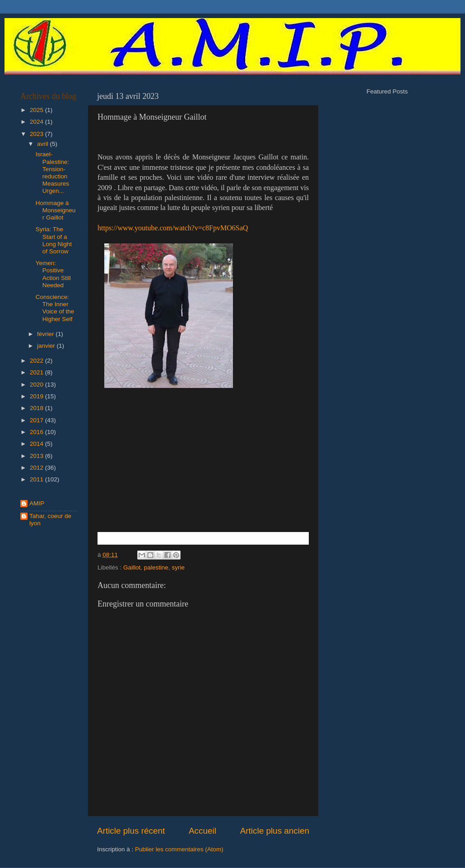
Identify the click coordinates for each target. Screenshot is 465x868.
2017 (37, 420)
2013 (37, 456)
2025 (37, 110)
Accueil (202, 831)
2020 (37, 385)
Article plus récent (131, 831)
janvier (47, 346)
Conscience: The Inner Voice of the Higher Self (55, 308)
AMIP (37, 503)
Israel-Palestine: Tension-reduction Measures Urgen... (52, 173)
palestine (156, 567)
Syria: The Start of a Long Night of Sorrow (54, 240)
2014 (37, 444)
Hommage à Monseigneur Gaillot (56, 210)
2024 (37, 122)
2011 (37, 479)
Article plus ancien (275, 831)
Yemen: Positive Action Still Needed (53, 274)
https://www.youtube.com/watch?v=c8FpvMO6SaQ (173, 228)
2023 (37, 134)
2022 (37, 361)
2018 (37, 408)
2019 (37, 396)
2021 (37, 372)
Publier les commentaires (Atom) (179, 849)
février (46, 334)
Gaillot (132, 567)
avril (44, 144)
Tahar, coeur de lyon (50, 520)
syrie (178, 567)
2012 (37, 468)
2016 (37, 432)
